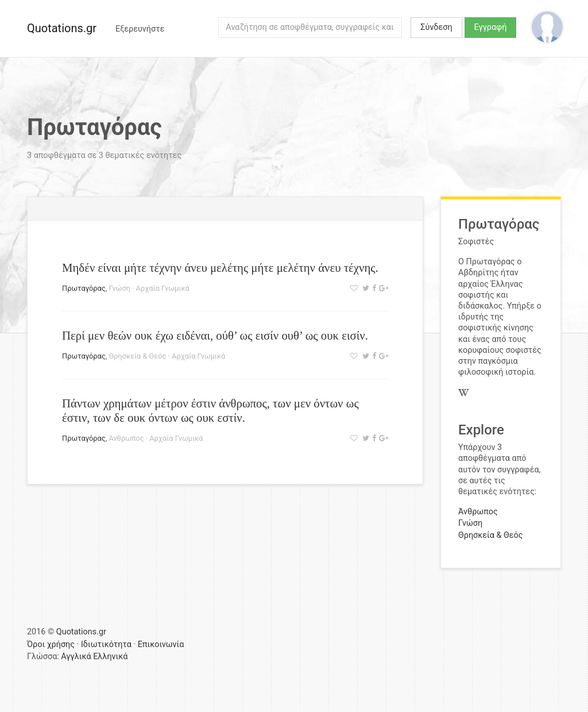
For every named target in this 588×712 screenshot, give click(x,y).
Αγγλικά (76, 657)
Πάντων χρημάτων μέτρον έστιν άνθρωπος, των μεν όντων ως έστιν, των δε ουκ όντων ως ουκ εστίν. (210, 410)
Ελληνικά (110, 657)
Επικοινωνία (161, 644)
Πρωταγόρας (84, 288)
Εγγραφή (491, 27)
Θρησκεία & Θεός (137, 356)
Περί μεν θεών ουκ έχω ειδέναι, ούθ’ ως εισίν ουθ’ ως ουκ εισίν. (215, 335)
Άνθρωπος (126, 438)
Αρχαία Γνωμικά (163, 288)
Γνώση (119, 288)
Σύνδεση (436, 27)
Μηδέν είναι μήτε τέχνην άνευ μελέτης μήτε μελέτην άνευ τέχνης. (220, 268)
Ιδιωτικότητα (106, 644)
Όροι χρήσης (51, 644)
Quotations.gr (62, 28)
